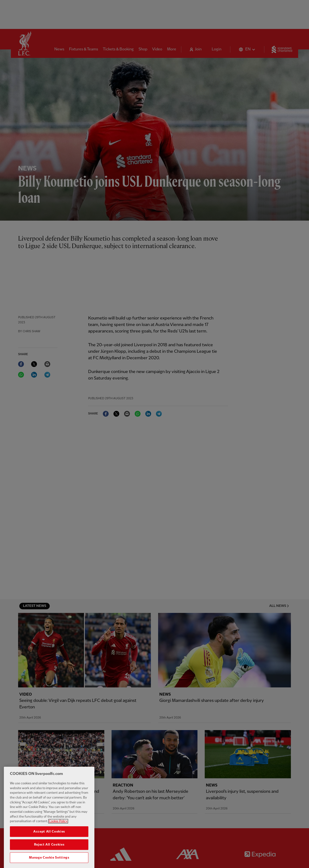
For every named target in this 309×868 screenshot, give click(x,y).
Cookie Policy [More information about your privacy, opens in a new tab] (58, 829)
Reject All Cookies (49, 852)
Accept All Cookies (49, 839)
